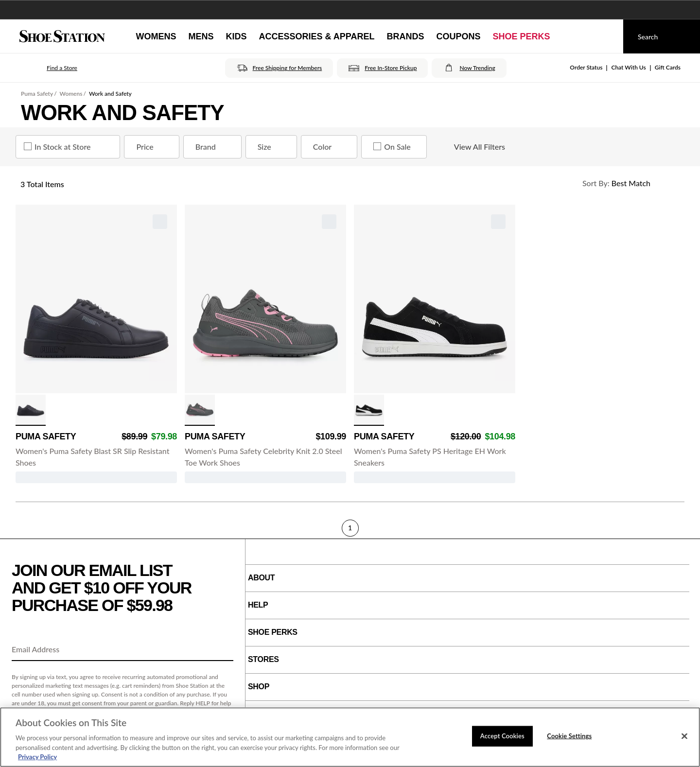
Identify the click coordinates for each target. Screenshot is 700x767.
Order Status (586, 67)
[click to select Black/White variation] (369, 410)
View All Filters (471, 147)
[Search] (662, 36)
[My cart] (607, 36)
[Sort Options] (629, 183)
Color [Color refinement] (331, 147)
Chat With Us (628, 67)
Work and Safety (110, 94)
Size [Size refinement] (273, 147)
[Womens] (156, 36)
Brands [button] (406, 36)
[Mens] (201, 36)
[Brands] (406, 36)
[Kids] (236, 36)
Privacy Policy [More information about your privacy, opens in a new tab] (37, 757)
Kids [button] (236, 36)
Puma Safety (37, 94)
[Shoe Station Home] (62, 36)
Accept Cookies (502, 736)
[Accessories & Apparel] (316, 36)
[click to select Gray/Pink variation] (200, 410)
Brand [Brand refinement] (214, 147)
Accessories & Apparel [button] (316, 36)
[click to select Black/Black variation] (31, 410)
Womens (71, 94)
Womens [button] (156, 36)
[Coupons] (459, 36)
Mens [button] (201, 36)
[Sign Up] (223, 650)
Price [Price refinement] (153, 147)
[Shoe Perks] (522, 36)
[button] (48, 68)
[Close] (684, 736)
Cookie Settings (569, 736)
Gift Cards (668, 67)
